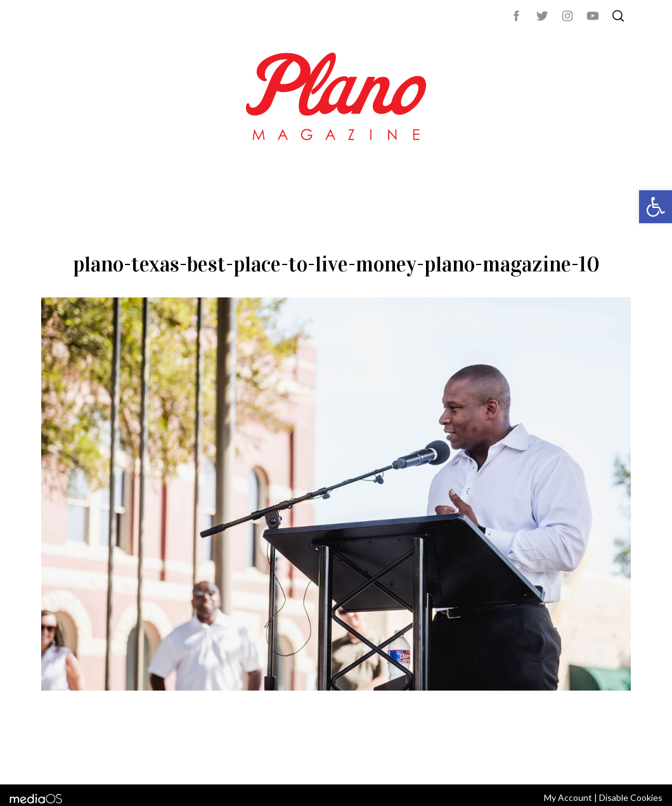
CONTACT (92, 758)
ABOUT (55, 758)
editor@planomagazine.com (422, 758)
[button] (656, 207)
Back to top (596, 758)
